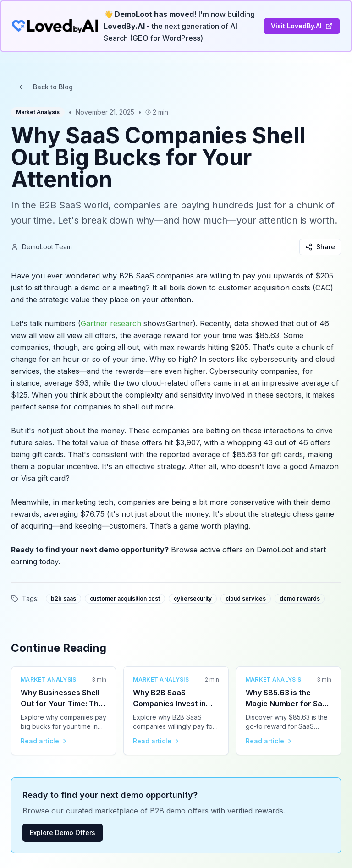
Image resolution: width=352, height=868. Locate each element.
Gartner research (111, 323)
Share (320, 247)
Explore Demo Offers (63, 833)
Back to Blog (46, 87)
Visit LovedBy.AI (302, 26)
